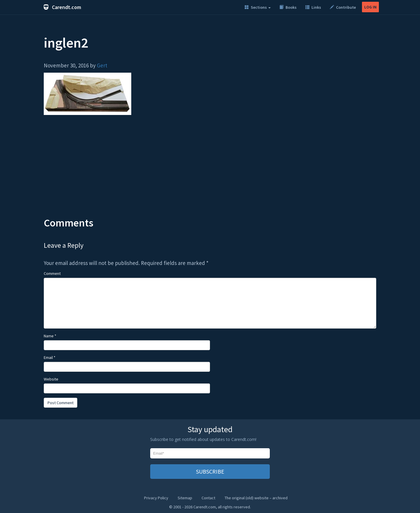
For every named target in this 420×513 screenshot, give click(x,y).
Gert (102, 65)
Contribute (343, 7)
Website (51, 379)
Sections (258, 7)
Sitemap (185, 498)
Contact (208, 498)
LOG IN (370, 7)
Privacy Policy (156, 498)
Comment (52, 273)
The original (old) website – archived (256, 498)
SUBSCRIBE (210, 471)
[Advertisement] (210, 170)
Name (50, 336)
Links (313, 7)
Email (50, 357)
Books (288, 7)
